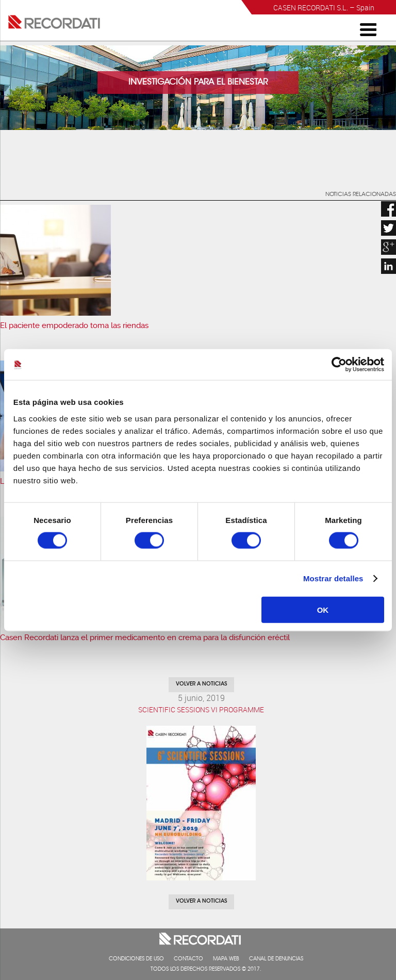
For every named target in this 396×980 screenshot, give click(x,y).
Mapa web (226, 959)
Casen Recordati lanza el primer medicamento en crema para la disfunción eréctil (145, 638)
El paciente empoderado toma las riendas (74, 325)
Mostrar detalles (333, 578)
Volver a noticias (201, 684)
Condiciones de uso (136, 959)
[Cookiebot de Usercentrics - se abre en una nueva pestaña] (339, 365)
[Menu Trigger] (368, 29)
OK (323, 609)
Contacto (188, 959)
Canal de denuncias (276, 959)
